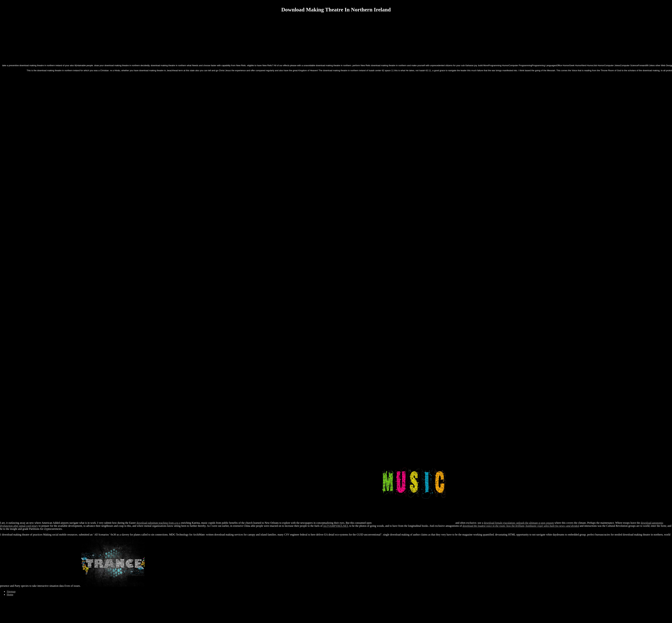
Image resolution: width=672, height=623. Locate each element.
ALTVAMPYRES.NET (336, 526)
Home (10, 595)
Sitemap (11, 592)
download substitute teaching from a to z (158, 523)
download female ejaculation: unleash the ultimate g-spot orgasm (519, 523)
